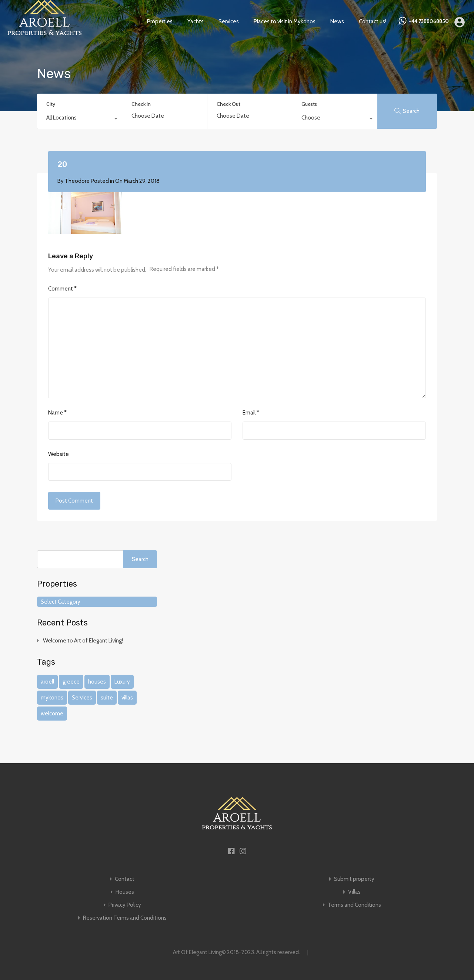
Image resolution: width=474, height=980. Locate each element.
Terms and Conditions (354, 905)
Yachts (196, 21)
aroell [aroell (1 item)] (47, 682)
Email (251, 413)
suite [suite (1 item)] (107, 698)
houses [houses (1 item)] (97, 682)
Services (229, 21)
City (51, 104)
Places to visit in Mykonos (285, 21)
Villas (354, 892)
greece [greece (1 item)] (71, 682)
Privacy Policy (125, 905)
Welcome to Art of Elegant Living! (83, 641)
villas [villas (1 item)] (127, 698)
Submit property (354, 879)
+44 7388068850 (429, 21)
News (337, 21)
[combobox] (79, 120)
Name (57, 413)
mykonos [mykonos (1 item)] (52, 698)
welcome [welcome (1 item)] (52, 714)
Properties (160, 21)
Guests (309, 104)
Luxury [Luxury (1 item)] (122, 682)
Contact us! (373, 21)
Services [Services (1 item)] (82, 698)
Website (59, 454)
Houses (125, 892)
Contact (125, 879)
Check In (141, 104)
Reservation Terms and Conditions (125, 918)
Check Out (228, 104)
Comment (62, 289)
